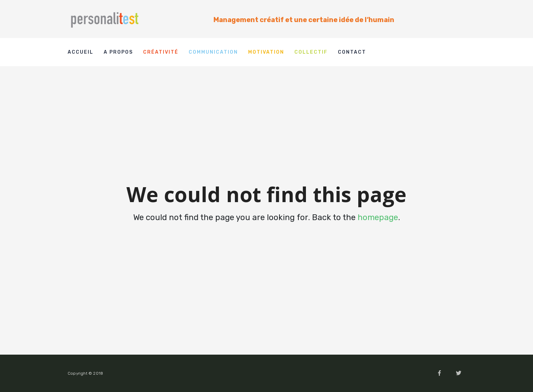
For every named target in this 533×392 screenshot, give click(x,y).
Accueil (81, 52)
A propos (118, 52)
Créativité (161, 52)
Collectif (311, 52)
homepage (378, 217)
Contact (352, 52)
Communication (213, 52)
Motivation (266, 52)
